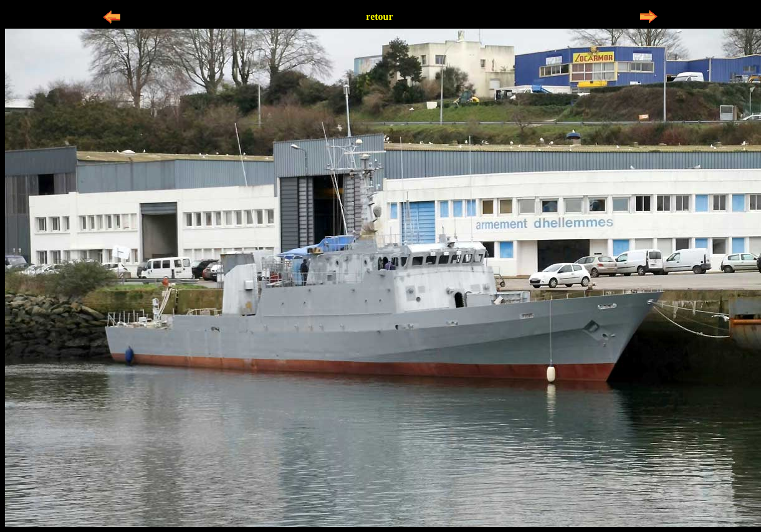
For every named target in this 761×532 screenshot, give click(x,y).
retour (379, 17)
